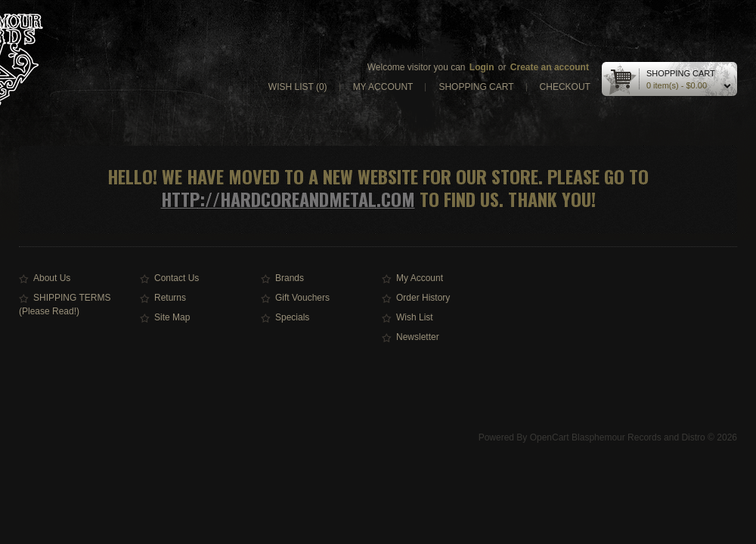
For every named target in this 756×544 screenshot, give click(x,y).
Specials (292, 317)
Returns (170, 298)
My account (383, 87)
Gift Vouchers (302, 298)
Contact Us (177, 278)
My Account (420, 278)
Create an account (550, 67)
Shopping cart (476, 87)
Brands (290, 278)
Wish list (298, 87)
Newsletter (418, 337)
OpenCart (550, 437)
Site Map (172, 317)
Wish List (415, 317)
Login (482, 67)
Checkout (565, 87)
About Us (52, 278)
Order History (423, 298)
